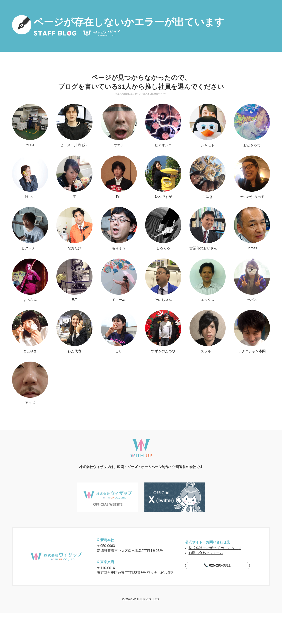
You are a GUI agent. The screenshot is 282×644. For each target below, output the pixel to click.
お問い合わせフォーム (206, 553)
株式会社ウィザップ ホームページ (215, 548)
